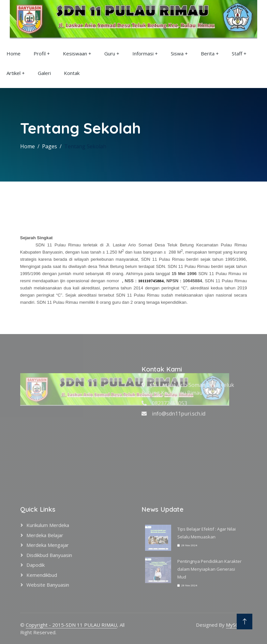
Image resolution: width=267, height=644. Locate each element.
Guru (110, 53)
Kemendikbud (42, 575)
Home (14, 53)
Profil (40, 53)
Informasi (143, 53)
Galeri (44, 73)
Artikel (14, 73)
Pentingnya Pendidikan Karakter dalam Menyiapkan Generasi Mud (209, 569)
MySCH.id (237, 625)
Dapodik (36, 565)
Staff (237, 53)
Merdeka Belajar (45, 535)
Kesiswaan (75, 53)
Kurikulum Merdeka (48, 525)
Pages (50, 146)
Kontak (72, 73)
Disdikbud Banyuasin (49, 555)
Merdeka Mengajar (48, 545)
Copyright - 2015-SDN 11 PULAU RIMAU (71, 625)
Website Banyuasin (48, 585)
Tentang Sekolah (85, 146)
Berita (208, 53)
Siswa (177, 53)
